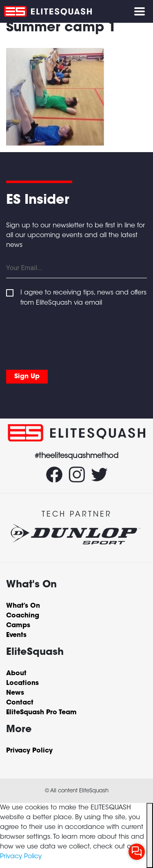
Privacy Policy (21, 857)
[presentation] (68, 336)
